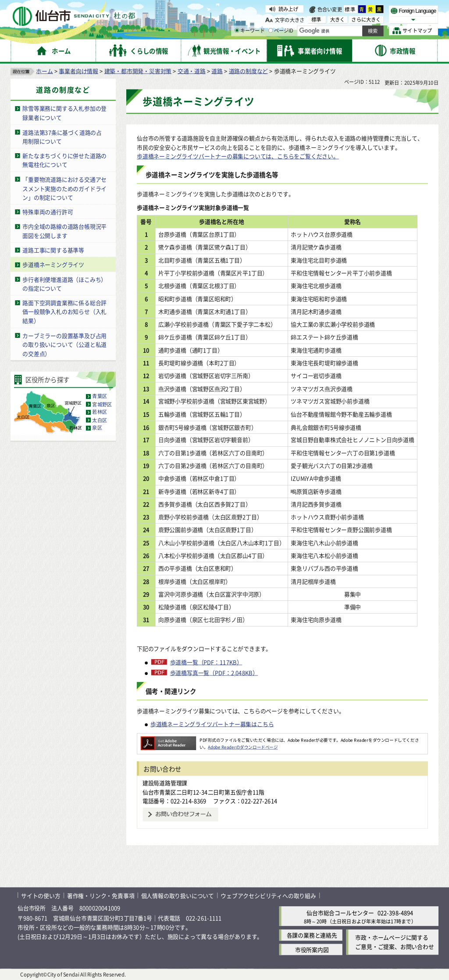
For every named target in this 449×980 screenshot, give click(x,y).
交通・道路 (192, 70)
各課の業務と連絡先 (312, 935)
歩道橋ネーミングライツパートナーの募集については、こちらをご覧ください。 (238, 156)
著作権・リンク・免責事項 (101, 895)
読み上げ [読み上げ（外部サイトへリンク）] (288, 9)
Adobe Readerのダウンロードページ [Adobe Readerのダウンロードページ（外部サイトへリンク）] (243, 747)
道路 (217, 70)
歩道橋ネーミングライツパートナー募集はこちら (212, 723)
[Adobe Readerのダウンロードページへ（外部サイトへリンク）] (168, 740)
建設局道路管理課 (165, 783)
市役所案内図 (312, 949)
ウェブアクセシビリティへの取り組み (268, 895)
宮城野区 (102, 404)
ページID (281, 31)
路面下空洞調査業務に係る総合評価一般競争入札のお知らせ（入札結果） (64, 312)
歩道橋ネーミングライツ (53, 264)
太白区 (100, 420)
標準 (350, 9)
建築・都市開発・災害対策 (138, 70)
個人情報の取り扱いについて (178, 895)
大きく (338, 20)
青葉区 (100, 396)
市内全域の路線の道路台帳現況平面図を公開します (64, 231)
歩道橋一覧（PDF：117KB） (206, 662)
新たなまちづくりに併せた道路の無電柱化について (64, 160)
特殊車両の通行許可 (48, 212)
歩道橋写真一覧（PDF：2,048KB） (214, 672)
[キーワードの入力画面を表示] (237, 30)
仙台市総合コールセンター (340, 912)
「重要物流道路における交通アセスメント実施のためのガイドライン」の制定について (64, 188)
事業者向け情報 (78, 70)
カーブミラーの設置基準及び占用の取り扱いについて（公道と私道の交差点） (64, 344)
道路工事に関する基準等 (53, 250)
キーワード (250, 31)
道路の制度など (249, 70)
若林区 (100, 412)
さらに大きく (366, 20)
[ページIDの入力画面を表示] (271, 30)
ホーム (44, 70)
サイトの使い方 (41, 895)
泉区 (97, 428)
